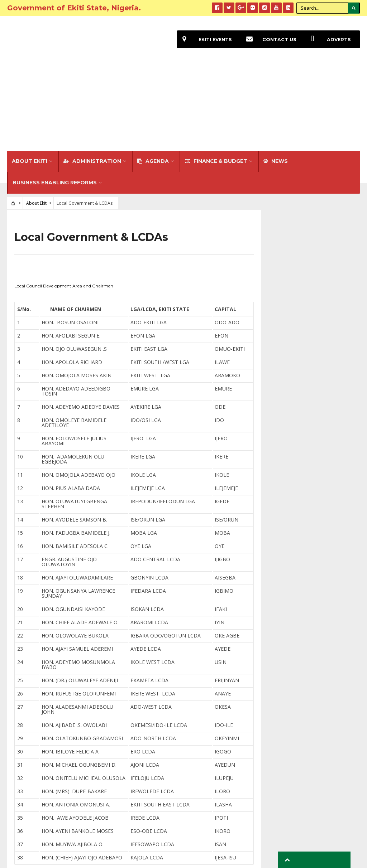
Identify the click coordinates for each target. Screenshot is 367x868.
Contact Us (268, 40)
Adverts (328, 40)
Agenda (153, 80)
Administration (92, 80)
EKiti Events (203, 40)
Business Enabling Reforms (55, 102)
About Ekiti (30, 80)
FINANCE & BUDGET (216, 80)
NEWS (276, 80)
